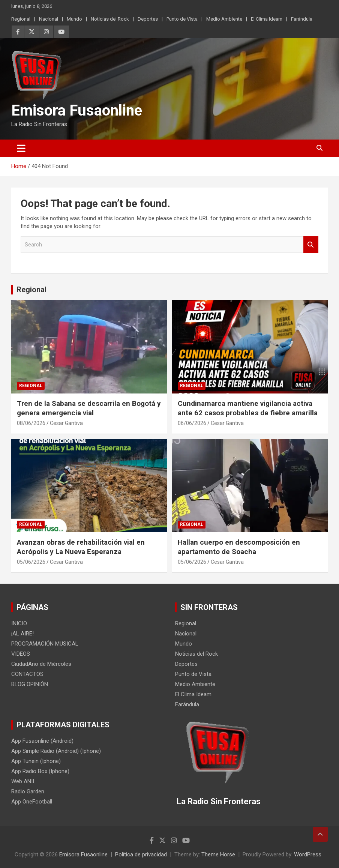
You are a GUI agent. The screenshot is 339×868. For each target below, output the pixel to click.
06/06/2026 (192, 423)
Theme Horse (218, 854)
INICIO (19, 623)
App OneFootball (32, 802)
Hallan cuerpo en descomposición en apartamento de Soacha (239, 547)
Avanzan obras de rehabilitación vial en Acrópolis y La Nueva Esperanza (81, 547)
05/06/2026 (31, 562)
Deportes (148, 19)
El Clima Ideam (267, 19)
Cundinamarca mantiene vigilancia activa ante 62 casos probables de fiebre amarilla (248, 408)
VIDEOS (21, 654)
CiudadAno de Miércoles (41, 664)
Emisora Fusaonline (77, 110)
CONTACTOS (27, 674)
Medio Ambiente (224, 19)
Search (311, 245)
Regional (21, 19)
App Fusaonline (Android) (42, 741)
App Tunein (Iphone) (36, 761)
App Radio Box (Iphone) (40, 771)
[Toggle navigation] (21, 148)
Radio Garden (28, 791)
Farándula (302, 19)
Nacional (49, 19)
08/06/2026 (31, 423)
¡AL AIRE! (22, 634)
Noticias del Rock (110, 19)
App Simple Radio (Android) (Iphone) (56, 751)
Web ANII (23, 781)
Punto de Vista (182, 19)
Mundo (74, 19)
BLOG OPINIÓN (30, 684)
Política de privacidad (141, 854)
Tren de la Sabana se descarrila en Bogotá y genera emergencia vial (89, 408)
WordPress (308, 854)
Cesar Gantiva (66, 423)
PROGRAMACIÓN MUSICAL (45, 644)
